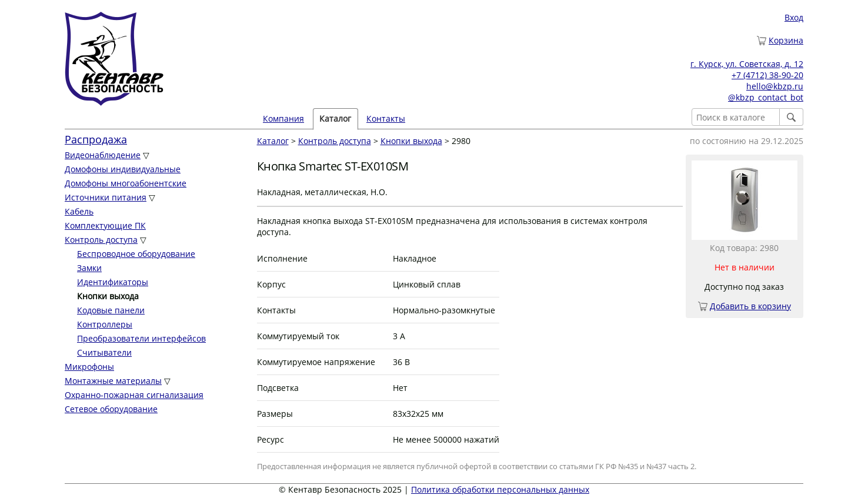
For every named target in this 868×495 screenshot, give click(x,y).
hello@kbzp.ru (775, 86)
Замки (89, 268)
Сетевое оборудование (111, 409)
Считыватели (104, 352)
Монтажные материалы (113, 381)
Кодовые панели (111, 310)
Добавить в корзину (750, 306)
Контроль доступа (101, 240)
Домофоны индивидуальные (123, 169)
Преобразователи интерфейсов (141, 338)
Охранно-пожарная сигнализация (134, 395)
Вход (794, 17)
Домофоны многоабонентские (126, 183)
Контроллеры (105, 324)
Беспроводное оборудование (136, 254)
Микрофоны (89, 367)
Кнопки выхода (411, 141)
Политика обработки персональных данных (500, 489)
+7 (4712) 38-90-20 (767, 75)
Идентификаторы (113, 282)
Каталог (335, 118)
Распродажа (96, 139)
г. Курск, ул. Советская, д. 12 (747, 64)
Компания (283, 118)
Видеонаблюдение (103, 155)
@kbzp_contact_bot (766, 97)
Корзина (786, 40)
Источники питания (106, 197)
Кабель (79, 211)
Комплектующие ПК (105, 225)
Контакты (386, 118)
